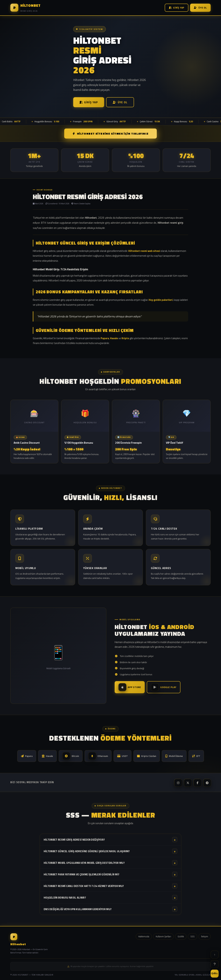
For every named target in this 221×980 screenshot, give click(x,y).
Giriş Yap (177, 8)
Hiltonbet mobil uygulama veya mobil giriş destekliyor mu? (110, 863)
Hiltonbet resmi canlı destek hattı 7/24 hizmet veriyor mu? (110, 886)
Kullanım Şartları (163, 936)
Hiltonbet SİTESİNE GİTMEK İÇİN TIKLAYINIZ (110, 134)
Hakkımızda (144, 936)
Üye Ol (200, 8)
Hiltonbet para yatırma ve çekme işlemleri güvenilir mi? (110, 874)
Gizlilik (181, 936)
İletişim (205, 936)
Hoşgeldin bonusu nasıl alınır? (110, 897)
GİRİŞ (215, 973)
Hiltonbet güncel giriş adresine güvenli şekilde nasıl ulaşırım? (110, 851)
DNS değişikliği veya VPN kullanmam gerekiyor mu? (110, 909)
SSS (193, 936)
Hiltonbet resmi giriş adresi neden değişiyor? (110, 840)
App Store (130, 687)
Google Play (164, 687)
